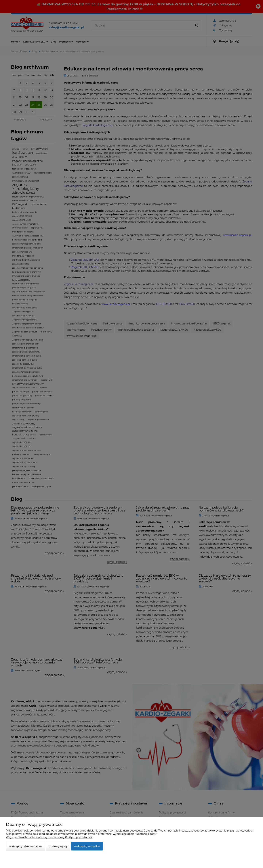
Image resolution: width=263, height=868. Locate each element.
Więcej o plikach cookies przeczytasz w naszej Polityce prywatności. (49, 837)
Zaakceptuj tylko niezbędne (26, 846)
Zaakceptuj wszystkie (87, 846)
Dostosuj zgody (58, 846)
